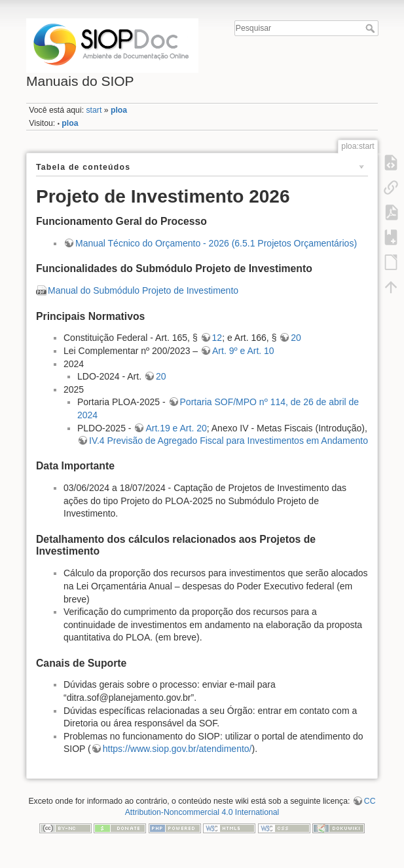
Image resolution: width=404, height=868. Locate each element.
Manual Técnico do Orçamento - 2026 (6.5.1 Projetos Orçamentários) (216, 243)
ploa (119, 110)
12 (217, 338)
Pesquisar (372, 28)
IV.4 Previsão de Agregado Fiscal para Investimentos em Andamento (229, 441)
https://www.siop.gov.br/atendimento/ (177, 749)
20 (296, 338)
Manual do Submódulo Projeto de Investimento (143, 290)
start (94, 110)
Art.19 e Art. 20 (176, 428)
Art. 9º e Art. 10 (243, 351)
